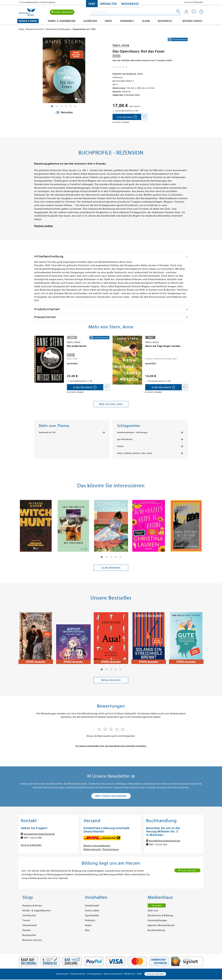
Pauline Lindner (44, 226)
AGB (139, 974)
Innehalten (108, 4)
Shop (92, 4)
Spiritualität (92, 915)
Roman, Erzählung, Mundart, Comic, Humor (135, 453)
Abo (87, 930)
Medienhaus (130, 4)
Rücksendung (111, 849)
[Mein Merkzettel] (194, 12)
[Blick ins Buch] (64, 112)
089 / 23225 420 (158, 844)
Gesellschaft (92, 906)
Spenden (157, 906)
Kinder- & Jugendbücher (62, 21)
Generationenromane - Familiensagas (132, 432)
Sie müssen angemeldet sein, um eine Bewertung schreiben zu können (111, 746)
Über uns (153, 911)
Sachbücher (90, 21)
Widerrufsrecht (92, 849)
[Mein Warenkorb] (201, 12)
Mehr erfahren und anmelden (111, 796)
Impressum (62, 974)
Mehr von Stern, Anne (111, 404)
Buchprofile (165, 21)
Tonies (108, 21)
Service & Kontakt (194, 2)
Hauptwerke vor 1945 (47, 432)
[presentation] (35, 348)
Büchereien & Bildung (160, 915)
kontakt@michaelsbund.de (39, 834)
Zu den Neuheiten (111, 568)
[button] (102, 557)
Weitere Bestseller (111, 680)
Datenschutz (78, 974)
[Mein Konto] (186, 12)
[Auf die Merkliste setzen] (144, 117)
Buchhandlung (156, 930)
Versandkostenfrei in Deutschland (38, 2)
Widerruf (130, 974)
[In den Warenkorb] (127, 117)
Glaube (146, 21)
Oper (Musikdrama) (125, 439)
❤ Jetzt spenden (62, 12)
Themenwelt (127, 21)
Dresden (120, 446)
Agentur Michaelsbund (161, 925)
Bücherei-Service (192, 21)
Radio (88, 925)
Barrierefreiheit (113, 974)
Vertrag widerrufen (155, 974)
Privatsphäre (95, 974)
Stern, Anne (121, 45)
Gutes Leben (92, 911)
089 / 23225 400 (33, 838)
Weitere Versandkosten (97, 846)
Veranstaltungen (157, 920)
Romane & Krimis (28, 21)
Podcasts (90, 920)
